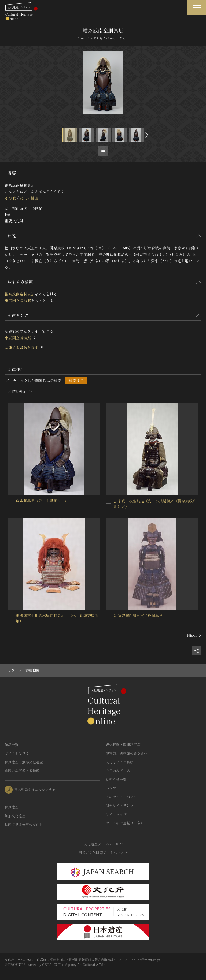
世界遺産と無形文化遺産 (24, 762)
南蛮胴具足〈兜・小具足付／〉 (42, 501)
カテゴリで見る (17, 753)
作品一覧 (12, 745)
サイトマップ (116, 814)
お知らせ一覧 (116, 779)
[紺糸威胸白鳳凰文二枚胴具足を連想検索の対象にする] (109, 616)
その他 (10, 198)
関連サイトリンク (120, 805)
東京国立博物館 (18, 300)
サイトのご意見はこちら (125, 823)
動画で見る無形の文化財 (24, 824)
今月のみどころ (118, 771)
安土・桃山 (29, 198)
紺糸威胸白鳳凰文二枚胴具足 (138, 616)
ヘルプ (111, 788)
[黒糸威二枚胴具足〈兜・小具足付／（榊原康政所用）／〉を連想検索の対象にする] (109, 501)
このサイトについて (121, 797)
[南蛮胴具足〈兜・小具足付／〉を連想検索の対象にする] (10, 501)
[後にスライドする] (146, 135)
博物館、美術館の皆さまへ (127, 753)
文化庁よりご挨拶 (120, 762)
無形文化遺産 (15, 816)
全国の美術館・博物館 (22, 771)
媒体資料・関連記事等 (123, 745)
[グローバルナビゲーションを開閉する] (197, 7)
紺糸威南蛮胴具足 (20, 294)
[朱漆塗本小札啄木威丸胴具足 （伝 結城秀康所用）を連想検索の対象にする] (10, 615)
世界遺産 (12, 807)
